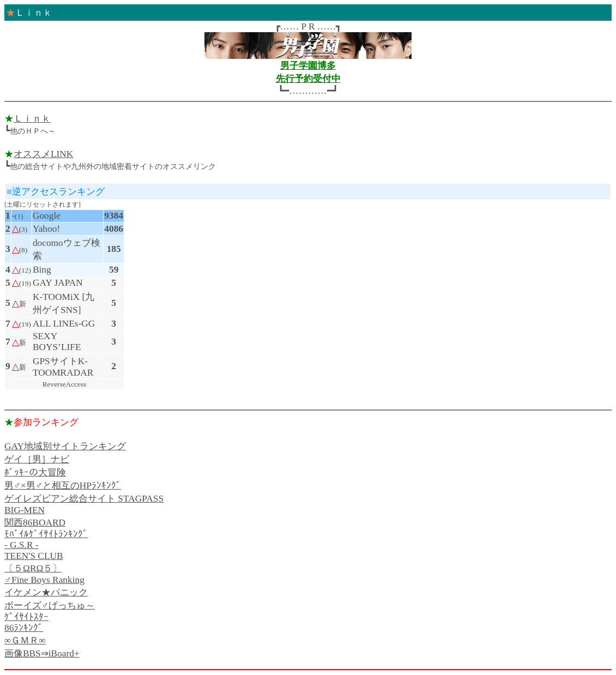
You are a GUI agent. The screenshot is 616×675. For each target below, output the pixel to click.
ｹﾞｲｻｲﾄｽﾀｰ (26, 617)
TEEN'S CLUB (34, 556)
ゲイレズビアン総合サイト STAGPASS (84, 499)
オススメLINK (43, 154)
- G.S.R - (22, 545)
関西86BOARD (35, 523)
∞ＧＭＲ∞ (25, 640)
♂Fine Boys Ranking (44, 580)
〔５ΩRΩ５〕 (33, 568)
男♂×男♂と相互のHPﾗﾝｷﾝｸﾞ (63, 486)
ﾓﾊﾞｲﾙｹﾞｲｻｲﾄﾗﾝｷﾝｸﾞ (46, 534)
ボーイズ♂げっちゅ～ (50, 605)
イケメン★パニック (46, 592)
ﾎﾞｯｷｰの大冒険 (35, 472)
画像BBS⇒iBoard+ (42, 653)
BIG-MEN (25, 510)
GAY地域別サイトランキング (65, 446)
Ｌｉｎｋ (32, 119)
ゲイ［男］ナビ (37, 459)
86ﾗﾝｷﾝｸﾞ (24, 628)
